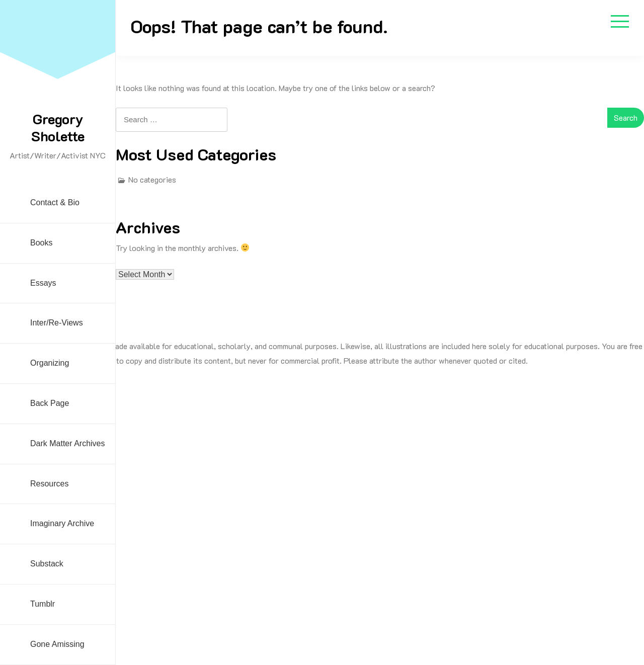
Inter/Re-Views (57, 323)
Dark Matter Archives (67, 443)
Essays (43, 283)
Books (41, 243)
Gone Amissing (57, 644)
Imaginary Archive (62, 523)
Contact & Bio (55, 202)
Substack (47, 564)
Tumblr (43, 604)
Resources (49, 484)
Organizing (50, 363)
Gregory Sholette (58, 127)
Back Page (50, 403)
